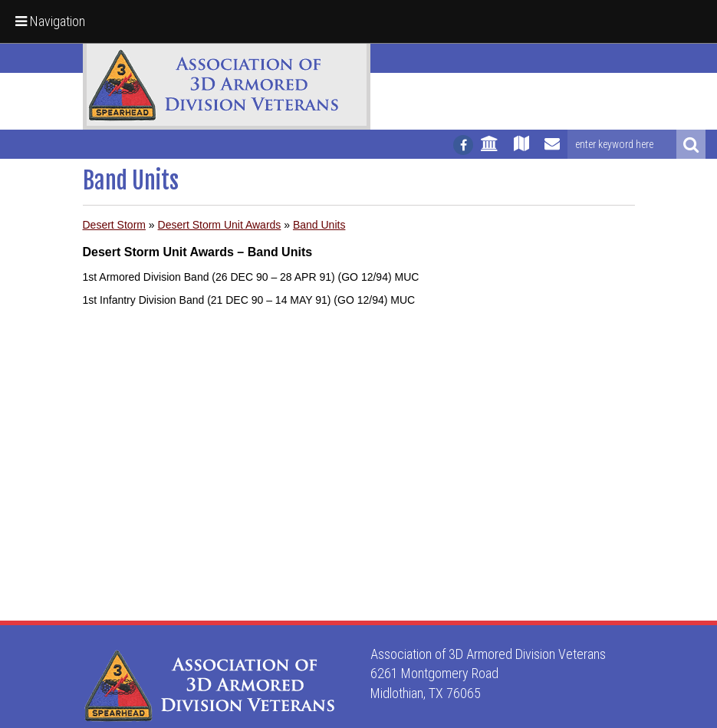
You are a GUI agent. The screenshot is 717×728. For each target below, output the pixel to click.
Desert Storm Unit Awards (220, 225)
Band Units (319, 225)
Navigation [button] (50, 21)
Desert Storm (114, 225)
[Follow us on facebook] (463, 145)
